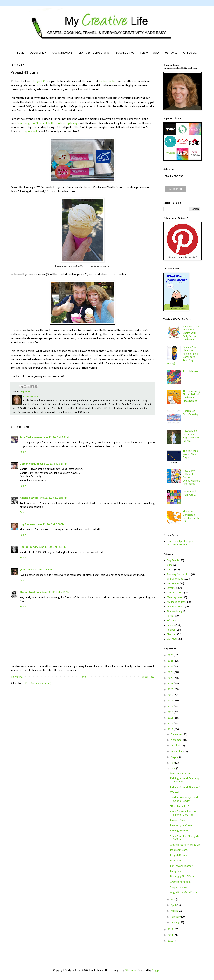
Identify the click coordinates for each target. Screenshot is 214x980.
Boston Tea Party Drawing (191, 413)
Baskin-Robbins (108, 81)
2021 (171, 684)
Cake (170, 565)
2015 (171, 718)
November (177, 740)
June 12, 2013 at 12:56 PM (53, 498)
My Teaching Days (177, 602)
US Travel (172, 639)
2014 (171, 724)
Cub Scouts (173, 584)
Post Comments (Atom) (38, 683)
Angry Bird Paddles (181, 882)
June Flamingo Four (181, 773)
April (174, 905)
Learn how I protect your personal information (180, 543)
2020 (171, 690)
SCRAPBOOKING (125, 53)
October (176, 746)
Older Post (148, 677)
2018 (171, 701)
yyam (23, 570)
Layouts (171, 588)
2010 (171, 941)
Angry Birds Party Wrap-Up (185, 845)
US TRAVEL (171, 53)
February (176, 917)
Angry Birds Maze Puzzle (184, 893)
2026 (171, 655)
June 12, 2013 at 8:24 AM (54, 464)
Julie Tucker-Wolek (31, 437)
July (173, 763)
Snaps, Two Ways (180, 887)
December (177, 734)
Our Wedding (175, 611)
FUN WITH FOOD (150, 53)
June (174, 769)
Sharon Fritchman (30, 592)
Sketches (172, 634)
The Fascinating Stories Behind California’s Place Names (191, 396)
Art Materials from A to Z (190, 493)
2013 (171, 729)
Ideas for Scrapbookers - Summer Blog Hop (184, 813)
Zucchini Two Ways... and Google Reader (184, 799)
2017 (171, 707)
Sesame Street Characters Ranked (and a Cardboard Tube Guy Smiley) (183, 356)
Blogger (156, 970)
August (175, 757)
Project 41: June (179, 855)
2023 (171, 672)
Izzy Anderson (28, 524)
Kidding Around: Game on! (185, 787)
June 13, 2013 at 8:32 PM (41, 570)
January (175, 922)
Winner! (175, 792)
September (177, 752)
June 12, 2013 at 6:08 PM (51, 524)
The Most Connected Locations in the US (192, 516)
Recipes (171, 630)
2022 (171, 678)
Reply (23, 452)
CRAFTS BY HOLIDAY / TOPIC (94, 53)
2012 (171, 929)
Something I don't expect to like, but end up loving (47, 123)
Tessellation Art (191, 371)
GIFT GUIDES (190, 53)
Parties (171, 616)
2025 (171, 661)
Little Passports (175, 593)
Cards (170, 570)
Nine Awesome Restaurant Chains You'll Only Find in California (191, 333)
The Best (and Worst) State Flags (190, 454)
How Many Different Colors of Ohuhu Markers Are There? (191, 477)
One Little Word (176, 607)
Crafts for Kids (175, 579)
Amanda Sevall (29, 498)
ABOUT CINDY (38, 53)
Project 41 (39, 81)
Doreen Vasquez (29, 464)
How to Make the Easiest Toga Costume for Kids (191, 436)
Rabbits (171, 625)
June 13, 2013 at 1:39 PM (53, 547)
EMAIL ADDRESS (174, 176)
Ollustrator (131, 970)
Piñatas (171, 621)
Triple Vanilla (31, 132)
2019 (171, 695)
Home (83, 677)
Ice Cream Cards (179, 850)
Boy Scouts (173, 560)
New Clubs (176, 861)
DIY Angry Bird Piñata (182, 877)
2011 (171, 935)
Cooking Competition (179, 574)
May (173, 900)
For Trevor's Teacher (181, 866)
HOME (21, 53)
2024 (171, 667)
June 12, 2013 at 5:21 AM (57, 437)
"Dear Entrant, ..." (180, 806)
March (175, 911)
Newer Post (18, 677)
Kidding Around (179, 831)
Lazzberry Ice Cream (181, 826)
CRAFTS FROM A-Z (62, 53)
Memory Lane (175, 597)
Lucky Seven (177, 871)
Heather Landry (29, 547)
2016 (171, 712)
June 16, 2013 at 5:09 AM (56, 592)
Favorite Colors (179, 820)
